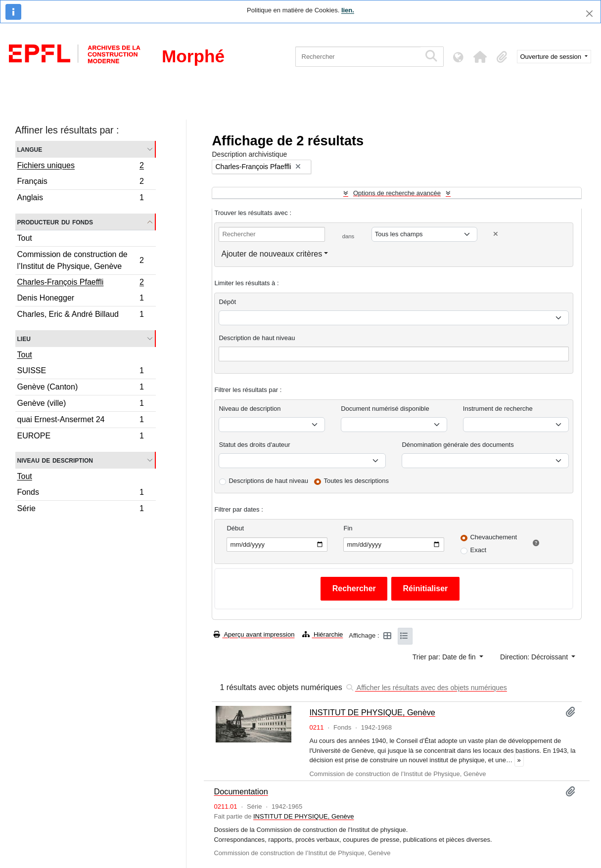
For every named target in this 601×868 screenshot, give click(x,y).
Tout (25, 238)
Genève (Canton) (81, 388)
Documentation (241, 791)
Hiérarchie (323, 634)
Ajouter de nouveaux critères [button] (272, 254)
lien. (348, 10)
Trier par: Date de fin (445, 657)
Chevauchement (493, 537)
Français (81, 183)
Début (235, 528)
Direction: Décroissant (535, 657)
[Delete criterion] (496, 234)
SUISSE (81, 372)
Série (81, 510)
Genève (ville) (81, 405)
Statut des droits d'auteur (254, 445)
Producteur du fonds (55, 222)
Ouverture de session (552, 57)
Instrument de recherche (498, 409)
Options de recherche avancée (397, 193)
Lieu (24, 338)
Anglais (81, 199)
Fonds (81, 494)
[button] (480, 57)
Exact (478, 550)
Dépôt (227, 302)
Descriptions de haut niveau (268, 481)
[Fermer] (589, 14)
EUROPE (81, 437)
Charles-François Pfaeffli (81, 283)
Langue (30, 149)
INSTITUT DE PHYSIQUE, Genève (372, 712)
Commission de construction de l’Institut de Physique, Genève (81, 260)
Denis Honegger (81, 299)
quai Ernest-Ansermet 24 (81, 421)
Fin (348, 528)
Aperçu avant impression (254, 634)
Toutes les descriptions (357, 481)
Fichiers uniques (81, 167)
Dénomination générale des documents (458, 445)
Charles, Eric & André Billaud (81, 315)
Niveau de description (55, 460)
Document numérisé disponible (385, 409)
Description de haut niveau (257, 338)
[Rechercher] (358, 57)
